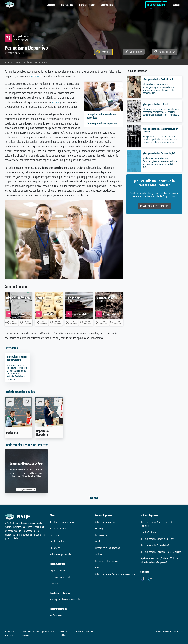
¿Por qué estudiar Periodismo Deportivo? (101, 116)
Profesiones (67, 5)
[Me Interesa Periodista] (10, 402)
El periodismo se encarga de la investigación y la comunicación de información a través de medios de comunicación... (158, 89)
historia (55, 102)
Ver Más (94, 498)
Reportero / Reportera (43, 433)
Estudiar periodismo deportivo (102, 123)
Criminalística (101, 535)
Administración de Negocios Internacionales (115, 574)
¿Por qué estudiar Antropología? (159, 153)
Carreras (51, 5)
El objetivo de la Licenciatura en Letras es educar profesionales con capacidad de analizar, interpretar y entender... (160, 139)
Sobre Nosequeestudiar (61, 555)
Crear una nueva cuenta (61, 577)
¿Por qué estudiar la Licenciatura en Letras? (161, 130)
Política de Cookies (63, 633)
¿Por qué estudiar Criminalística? (155, 545)
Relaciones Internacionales (107, 561)
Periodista (12, 433)
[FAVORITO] (103, 52)
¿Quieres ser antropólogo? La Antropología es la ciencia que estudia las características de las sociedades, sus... (160, 163)
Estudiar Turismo (148, 532)
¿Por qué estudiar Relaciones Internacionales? (161, 552)
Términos (80, 632)
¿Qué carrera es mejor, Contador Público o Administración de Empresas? (159, 560)
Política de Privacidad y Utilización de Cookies (39, 633)
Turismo (99, 555)
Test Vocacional (156, 5)
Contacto (54, 583)
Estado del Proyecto (9, 633)
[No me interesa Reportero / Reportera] (58, 402)
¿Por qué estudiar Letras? (155, 104)
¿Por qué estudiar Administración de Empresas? (157, 524)
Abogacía (99, 568)
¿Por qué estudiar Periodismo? (158, 79)
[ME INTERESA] (134, 52)
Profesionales (56, 615)
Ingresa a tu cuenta (59, 571)
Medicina (99, 541)
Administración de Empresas (108, 522)
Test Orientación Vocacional (62, 522)
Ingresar (176, 5)
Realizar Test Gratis (154, 206)
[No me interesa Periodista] (27, 402)
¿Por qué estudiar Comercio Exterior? (157, 539)
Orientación (107, 5)
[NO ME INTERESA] (165, 52)
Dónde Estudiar (87, 5)
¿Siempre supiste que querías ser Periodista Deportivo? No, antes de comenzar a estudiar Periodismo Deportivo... (17, 372)
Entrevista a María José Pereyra (17, 358)
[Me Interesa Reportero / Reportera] (40, 402)
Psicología (100, 528)
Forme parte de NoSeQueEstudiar (65, 599)
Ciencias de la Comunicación (108, 548)
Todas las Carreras (58, 528)
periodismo (36, 76)
